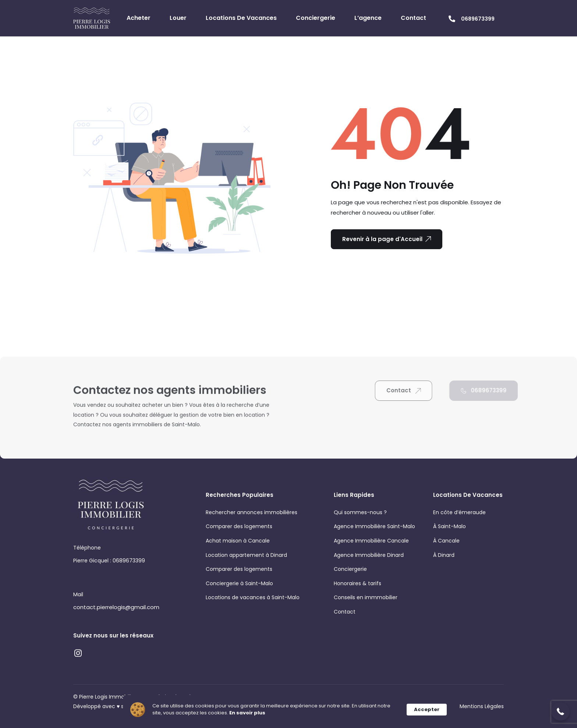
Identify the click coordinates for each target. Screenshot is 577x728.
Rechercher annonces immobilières (252, 512)
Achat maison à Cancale (238, 541)
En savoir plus (247, 713)
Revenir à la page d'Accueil (387, 239)
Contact (413, 18)
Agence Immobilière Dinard (369, 555)
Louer (178, 18)
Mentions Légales (482, 706)
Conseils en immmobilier (366, 597)
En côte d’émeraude (459, 512)
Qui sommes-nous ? (360, 512)
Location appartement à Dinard (246, 555)
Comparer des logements (239, 526)
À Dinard (444, 555)
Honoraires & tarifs (357, 583)
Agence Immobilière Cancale (371, 541)
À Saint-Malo (449, 526)
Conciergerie (316, 18)
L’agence (368, 18)
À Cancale (446, 541)
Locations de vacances (241, 18)
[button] (560, 711)
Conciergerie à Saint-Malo (239, 583)
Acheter (139, 18)
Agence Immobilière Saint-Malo (374, 526)
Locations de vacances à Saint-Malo (253, 597)
